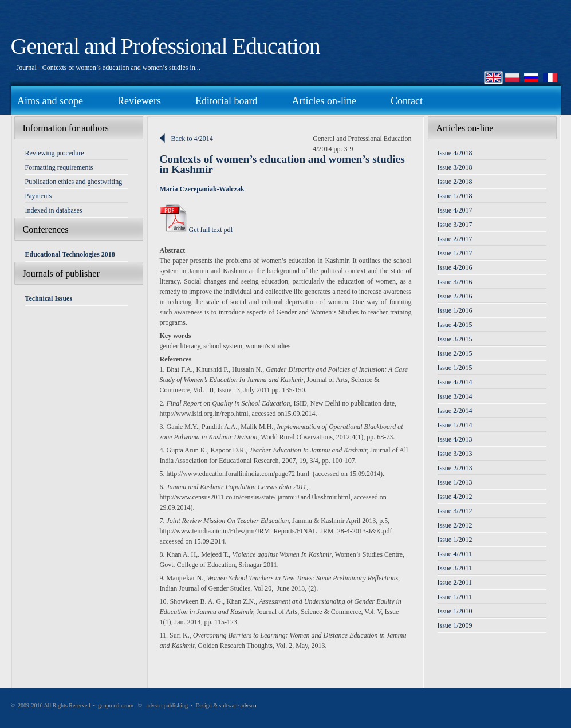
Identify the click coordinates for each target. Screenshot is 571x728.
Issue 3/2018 (455, 167)
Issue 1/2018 (455, 196)
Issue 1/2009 (455, 625)
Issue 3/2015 (455, 339)
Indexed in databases (54, 210)
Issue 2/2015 (455, 353)
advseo (249, 705)
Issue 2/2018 (455, 182)
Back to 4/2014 (192, 139)
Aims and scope (50, 101)
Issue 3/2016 (455, 282)
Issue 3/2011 (455, 568)
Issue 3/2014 (455, 396)
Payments (39, 196)
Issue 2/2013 (455, 468)
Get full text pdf (196, 230)
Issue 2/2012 (455, 525)
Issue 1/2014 (455, 425)
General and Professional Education (166, 46)
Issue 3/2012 (455, 511)
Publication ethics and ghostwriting (74, 182)
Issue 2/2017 (455, 239)
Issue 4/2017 (455, 210)
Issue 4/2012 (455, 497)
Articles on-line (324, 101)
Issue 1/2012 (455, 540)
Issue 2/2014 (455, 411)
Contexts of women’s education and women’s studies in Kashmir (282, 164)
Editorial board (226, 101)
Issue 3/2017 (455, 225)
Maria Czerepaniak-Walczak (202, 189)
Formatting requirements (59, 167)
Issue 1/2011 (455, 597)
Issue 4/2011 (455, 554)
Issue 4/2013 (455, 439)
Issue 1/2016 (455, 310)
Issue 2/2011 (455, 583)
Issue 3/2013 (455, 454)
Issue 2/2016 (455, 296)
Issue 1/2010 (455, 611)
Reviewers (139, 101)
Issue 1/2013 (455, 482)
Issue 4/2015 (455, 325)
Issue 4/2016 (455, 267)
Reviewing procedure (55, 153)
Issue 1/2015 (455, 368)
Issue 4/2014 (455, 382)
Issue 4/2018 (455, 153)
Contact (407, 101)
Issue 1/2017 (455, 253)
